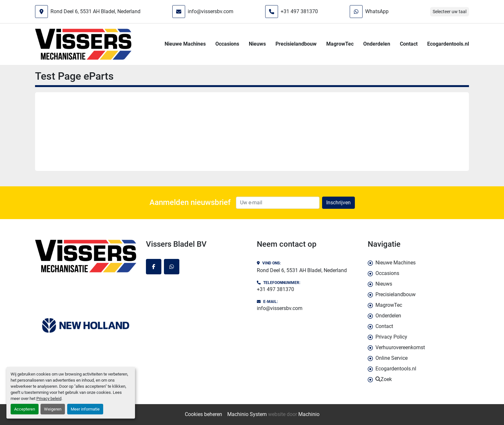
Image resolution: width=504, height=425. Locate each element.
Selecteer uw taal (450, 12)
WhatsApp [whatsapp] (377, 11)
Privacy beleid (49, 398)
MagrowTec (340, 44)
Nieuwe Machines (185, 44)
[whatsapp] (172, 267)
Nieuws (257, 44)
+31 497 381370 (299, 11)
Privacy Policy (391, 337)
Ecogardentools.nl (448, 44)
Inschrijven (338, 203)
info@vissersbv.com (211, 11)
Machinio (309, 414)
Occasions (227, 44)
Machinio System (247, 414)
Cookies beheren (203, 414)
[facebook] (154, 267)
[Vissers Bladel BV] (86, 256)
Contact (409, 44)
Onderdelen (377, 44)
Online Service (392, 358)
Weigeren (53, 409)
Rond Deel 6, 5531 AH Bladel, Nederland (95, 11)
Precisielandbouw (296, 44)
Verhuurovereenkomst (400, 347)
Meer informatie (85, 409)
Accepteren (25, 409)
